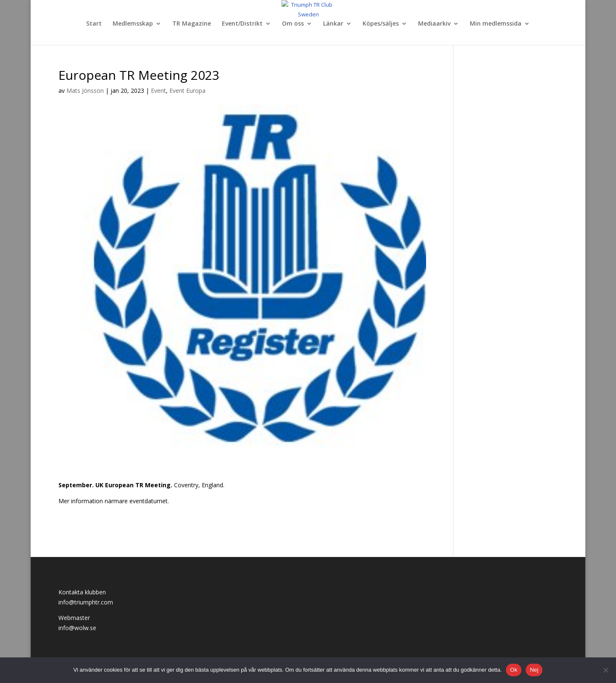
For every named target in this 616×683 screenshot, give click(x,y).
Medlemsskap (133, 24)
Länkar (333, 24)
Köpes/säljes (381, 24)
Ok (514, 670)
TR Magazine (192, 24)
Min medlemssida (496, 24)
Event (158, 91)
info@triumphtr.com (86, 602)
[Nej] (605, 670)
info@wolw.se (77, 628)
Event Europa (187, 91)
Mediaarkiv (434, 24)
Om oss (293, 24)
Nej (534, 670)
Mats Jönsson (85, 91)
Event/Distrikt (242, 24)
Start (94, 24)
